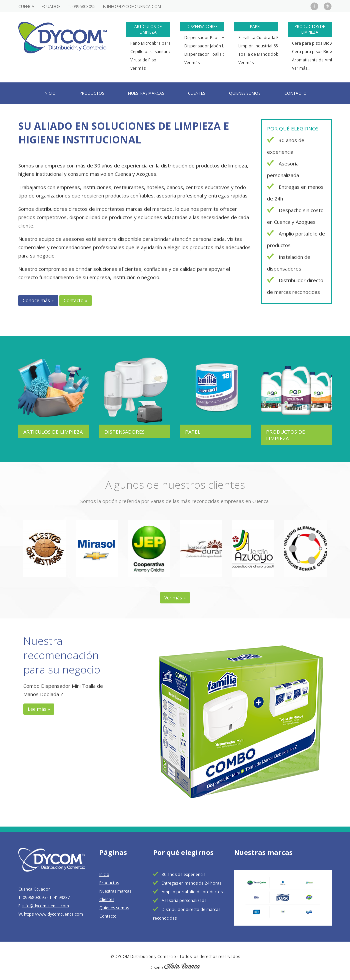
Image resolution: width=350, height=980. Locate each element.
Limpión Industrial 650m (261, 46)
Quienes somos (245, 93)
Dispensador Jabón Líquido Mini (215, 46)
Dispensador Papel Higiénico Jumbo (218, 38)
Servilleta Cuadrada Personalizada (271, 38)
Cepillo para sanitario (151, 52)
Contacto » (75, 300)
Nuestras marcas (146, 93)
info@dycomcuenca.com (134, 7)
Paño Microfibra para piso (155, 43)
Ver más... (139, 68)
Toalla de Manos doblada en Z (267, 54)
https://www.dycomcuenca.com (53, 912)
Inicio (50, 93)
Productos (92, 93)
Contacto (295, 93)
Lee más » (39, 707)
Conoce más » (38, 300)
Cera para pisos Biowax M (317, 52)
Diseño (175, 965)
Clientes (196, 93)
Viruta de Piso (143, 60)
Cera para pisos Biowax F (316, 43)
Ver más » (175, 595)
